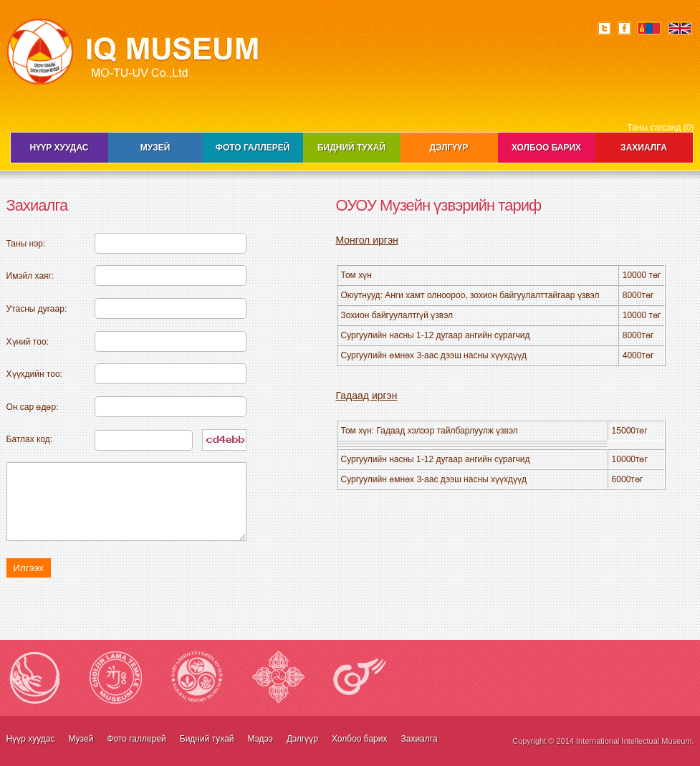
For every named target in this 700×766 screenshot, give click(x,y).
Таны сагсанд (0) (660, 128)
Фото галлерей (253, 148)
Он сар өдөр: (33, 407)
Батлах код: (30, 439)
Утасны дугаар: (37, 309)
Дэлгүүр (449, 148)
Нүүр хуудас (59, 148)
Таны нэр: (26, 244)
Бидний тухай (351, 148)
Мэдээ (260, 739)
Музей (155, 148)
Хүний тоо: (28, 342)
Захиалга (644, 148)
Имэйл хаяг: (30, 276)
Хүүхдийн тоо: (34, 374)
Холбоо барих (546, 148)
